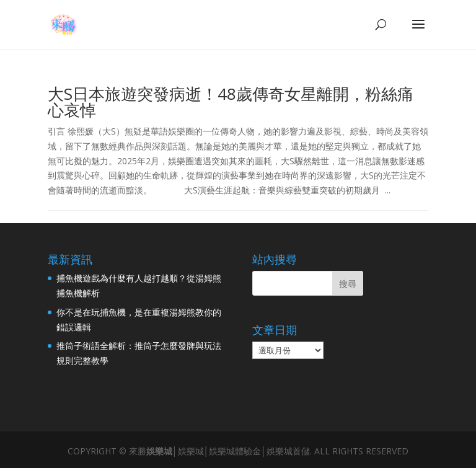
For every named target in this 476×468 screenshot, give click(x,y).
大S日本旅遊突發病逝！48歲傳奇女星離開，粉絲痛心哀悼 (231, 102)
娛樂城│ (162, 451)
